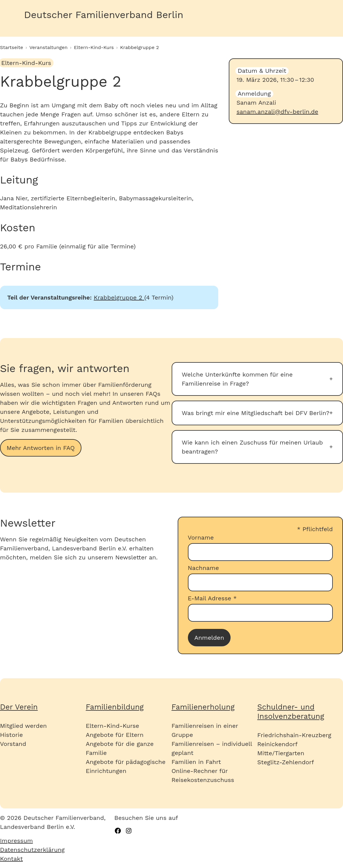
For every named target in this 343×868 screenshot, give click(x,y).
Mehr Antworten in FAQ (41, 448)
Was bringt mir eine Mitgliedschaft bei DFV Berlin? (256, 413)
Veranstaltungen (49, 47)
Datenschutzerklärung (32, 850)
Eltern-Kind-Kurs (94, 47)
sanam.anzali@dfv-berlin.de (277, 112)
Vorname (201, 537)
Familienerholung (203, 707)
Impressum (16, 841)
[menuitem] (57, 841)
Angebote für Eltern (115, 735)
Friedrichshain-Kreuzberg (294, 735)
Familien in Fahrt (196, 762)
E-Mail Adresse (212, 598)
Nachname (204, 568)
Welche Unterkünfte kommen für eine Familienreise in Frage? (237, 379)
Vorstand (13, 744)
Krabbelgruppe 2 (119, 297)
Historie (11, 735)
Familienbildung (115, 707)
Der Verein (19, 707)
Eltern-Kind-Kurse (112, 726)
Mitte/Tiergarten (281, 753)
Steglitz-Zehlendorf (286, 762)
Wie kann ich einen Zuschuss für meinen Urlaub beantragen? (252, 447)
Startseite (12, 47)
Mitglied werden (23, 726)
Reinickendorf (277, 744)
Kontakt (11, 859)
